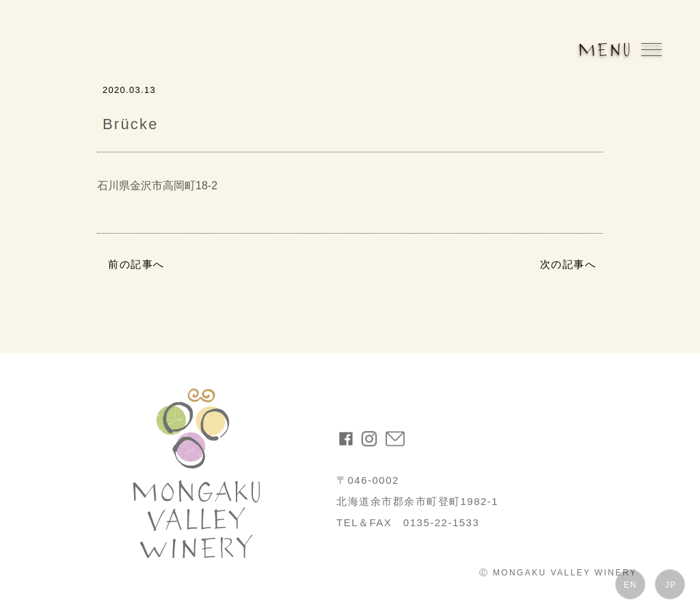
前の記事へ (136, 264)
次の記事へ (568, 264)
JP (671, 585)
